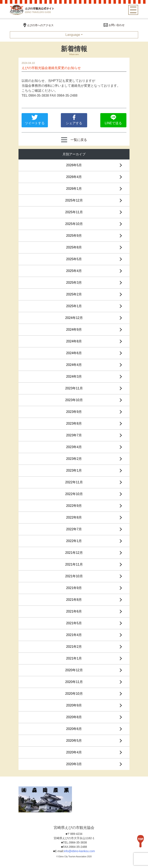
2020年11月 (74, 682)
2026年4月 (74, 177)
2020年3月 (74, 764)
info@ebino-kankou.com (79, 851)
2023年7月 (74, 435)
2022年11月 (74, 482)
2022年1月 (74, 541)
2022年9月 (74, 506)
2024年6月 (74, 353)
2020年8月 (74, 717)
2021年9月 (74, 588)
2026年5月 (74, 165)
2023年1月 (74, 470)
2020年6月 (74, 729)
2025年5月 (74, 259)
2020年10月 (74, 694)
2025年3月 (74, 283)
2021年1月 (74, 658)
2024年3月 (74, 377)
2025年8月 (74, 247)
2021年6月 (74, 611)
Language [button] (73, 35)
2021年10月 (74, 576)
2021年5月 (74, 623)
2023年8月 (74, 423)
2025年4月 (74, 271)
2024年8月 (74, 341)
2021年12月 (74, 553)
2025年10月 (74, 224)
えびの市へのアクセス (39, 25)
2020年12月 (74, 670)
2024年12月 (74, 318)
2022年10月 (74, 494)
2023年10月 (74, 400)
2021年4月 (74, 635)
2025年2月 (74, 294)
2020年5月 (74, 741)
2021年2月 (74, 647)
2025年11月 (74, 212)
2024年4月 (74, 365)
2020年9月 (74, 705)
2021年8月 (74, 600)
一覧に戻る (74, 140)
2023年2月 (74, 459)
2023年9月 (74, 412)
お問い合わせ (114, 25)
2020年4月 (74, 752)
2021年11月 (74, 564)
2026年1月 (74, 189)
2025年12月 (74, 200)
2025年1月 (74, 306)
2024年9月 (74, 330)
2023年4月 (74, 447)
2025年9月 (74, 236)
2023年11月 (74, 388)
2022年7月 (74, 529)
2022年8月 (74, 517)
